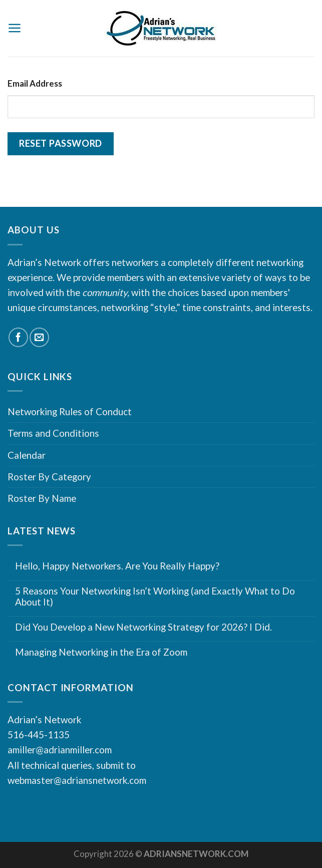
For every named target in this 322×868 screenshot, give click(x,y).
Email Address (35, 83)
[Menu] (15, 28)
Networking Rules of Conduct (70, 411)
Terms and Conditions (53, 433)
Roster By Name (42, 498)
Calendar (27, 455)
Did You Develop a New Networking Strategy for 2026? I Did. (143, 627)
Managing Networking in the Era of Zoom (101, 652)
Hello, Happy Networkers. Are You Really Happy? (117, 566)
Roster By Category (49, 477)
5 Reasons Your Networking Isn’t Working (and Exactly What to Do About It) (155, 597)
